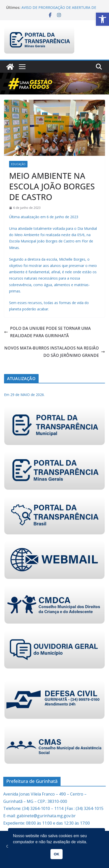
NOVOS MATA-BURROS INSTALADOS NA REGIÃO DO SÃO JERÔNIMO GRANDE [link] (55, 352)
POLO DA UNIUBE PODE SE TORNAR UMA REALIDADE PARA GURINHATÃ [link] (47, 332)
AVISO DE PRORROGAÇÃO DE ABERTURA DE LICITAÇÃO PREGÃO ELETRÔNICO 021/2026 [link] (59, 10)
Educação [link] (18, 164)
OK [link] (57, 854)
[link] (102, 19)
